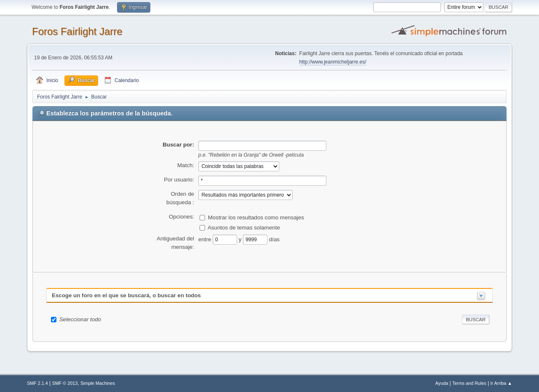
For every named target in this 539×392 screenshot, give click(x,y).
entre (205, 239)
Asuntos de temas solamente (244, 227)
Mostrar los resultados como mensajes (256, 217)
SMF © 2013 (65, 383)
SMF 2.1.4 (37, 383)
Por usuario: (179, 180)
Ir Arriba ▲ (501, 383)
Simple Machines (98, 383)
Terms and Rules (469, 383)
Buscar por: (178, 145)
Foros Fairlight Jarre (77, 31)
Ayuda (442, 383)
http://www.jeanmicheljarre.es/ (333, 62)
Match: (186, 165)
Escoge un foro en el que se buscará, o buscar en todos (126, 295)
